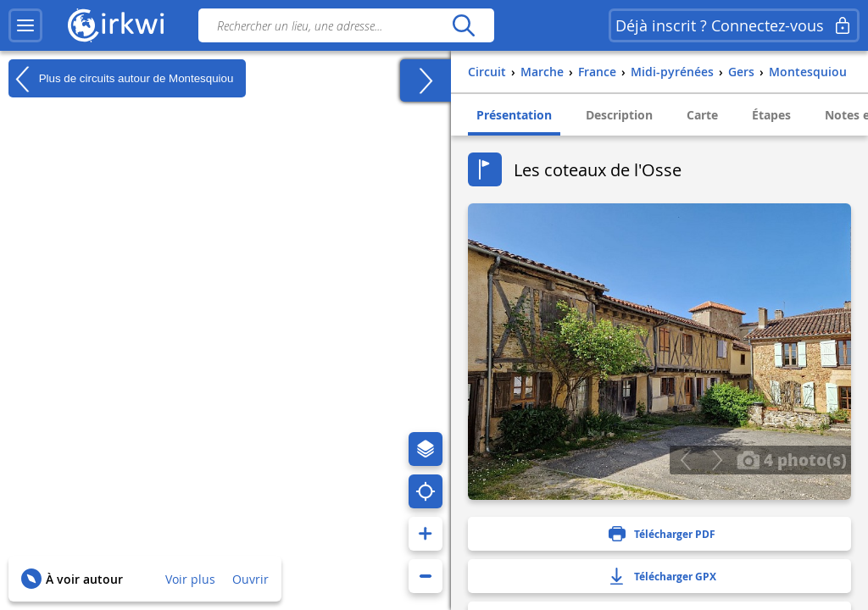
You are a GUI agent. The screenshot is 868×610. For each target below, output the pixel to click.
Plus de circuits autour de (121, 79)
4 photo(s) (792, 459)
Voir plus (190, 579)
